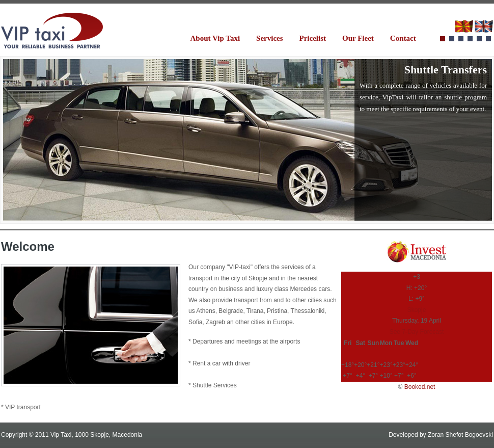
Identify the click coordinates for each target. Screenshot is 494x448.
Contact (403, 38)
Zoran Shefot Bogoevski (460, 435)
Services (269, 38)
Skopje (417, 310)
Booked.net (420, 387)
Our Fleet (358, 38)
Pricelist (313, 38)
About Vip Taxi (215, 38)
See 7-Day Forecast (417, 332)
